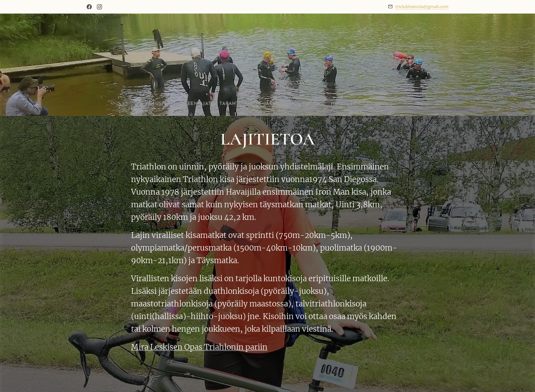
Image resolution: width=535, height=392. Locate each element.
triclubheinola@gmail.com (422, 6)
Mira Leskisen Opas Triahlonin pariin (199, 347)
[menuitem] (146, 104)
